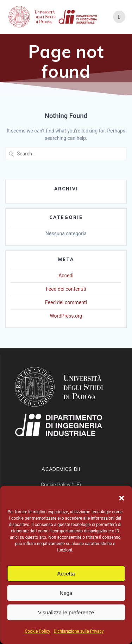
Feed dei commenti (66, 302)
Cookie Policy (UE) (61, 485)
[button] (121, 498)
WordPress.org (66, 316)
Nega (66, 593)
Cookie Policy (37, 631)
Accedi (66, 276)
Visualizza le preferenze (66, 612)
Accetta (66, 574)
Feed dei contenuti (66, 289)
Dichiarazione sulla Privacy (78, 631)
